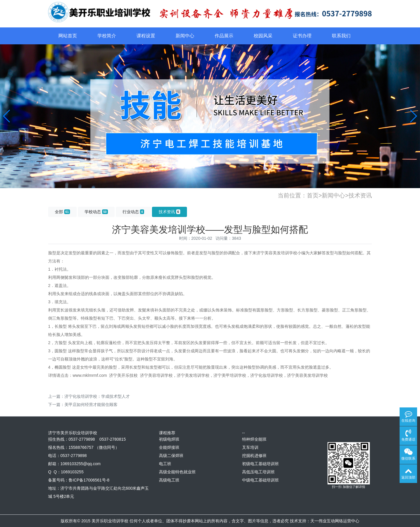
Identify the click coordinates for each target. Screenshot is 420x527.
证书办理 (302, 36)
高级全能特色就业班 (177, 472)
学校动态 (96, 212)
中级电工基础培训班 (260, 480)
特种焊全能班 (254, 439)
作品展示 (224, 36)
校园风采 (263, 36)
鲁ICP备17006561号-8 (89, 480)
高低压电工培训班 (258, 472)
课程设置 (146, 36)
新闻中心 (185, 36)
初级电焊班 (169, 439)
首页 (313, 195)
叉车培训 (250, 447)
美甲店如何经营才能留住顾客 (91, 405)
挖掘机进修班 (254, 456)
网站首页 (68, 36)
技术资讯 (360, 195)
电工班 (165, 464)
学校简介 (107, 36)
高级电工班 (169, 480)
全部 (62, 212)
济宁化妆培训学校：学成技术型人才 (97, 396)
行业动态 (133, 212)
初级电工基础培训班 (260, 464)
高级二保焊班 (171, 456)
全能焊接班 (169, 447)
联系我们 (341, 36)
